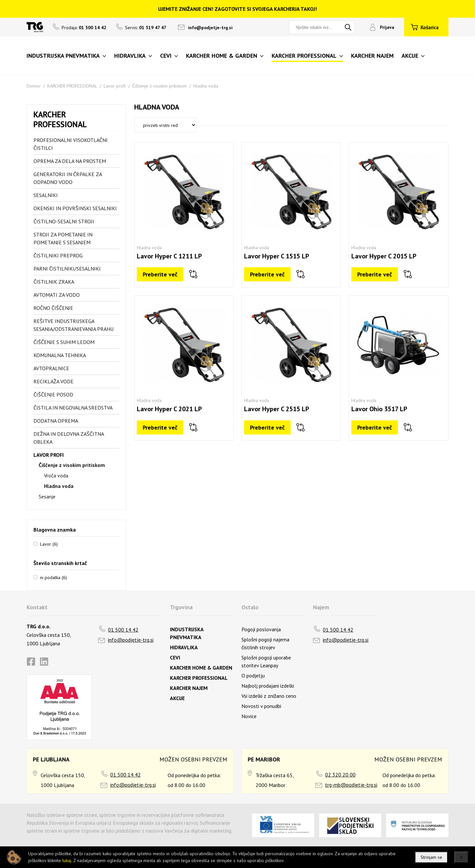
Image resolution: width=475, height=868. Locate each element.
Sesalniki (46, 195)
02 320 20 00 (340, 775)
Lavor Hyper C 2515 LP (277, 409)
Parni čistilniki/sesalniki (67, 269)
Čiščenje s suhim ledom (64, 342)
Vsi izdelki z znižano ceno (269, 696)
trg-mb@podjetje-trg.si (351, 785)
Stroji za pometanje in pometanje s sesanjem (63, 238)
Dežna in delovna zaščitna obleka (69, 438)
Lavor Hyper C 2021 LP (169, 409)
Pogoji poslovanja (261, 629)
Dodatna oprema (56, 421)
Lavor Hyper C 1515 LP (277, 256)
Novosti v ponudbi (261, 706)
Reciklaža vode (53, 381)
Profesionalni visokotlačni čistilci (71, 144)
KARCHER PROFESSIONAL (72, 86)
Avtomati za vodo (57, 295)
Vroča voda (56, 475)
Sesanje (47, 496)
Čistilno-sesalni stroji (64, 221)
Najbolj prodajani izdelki (268, 686)
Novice (249, 716)
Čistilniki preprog (58, 255)
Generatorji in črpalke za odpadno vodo (68, 178)
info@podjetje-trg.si (210, 28)
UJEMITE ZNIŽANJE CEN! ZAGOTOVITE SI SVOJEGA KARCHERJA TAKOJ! (237, 9)
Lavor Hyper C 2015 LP (384, 256)
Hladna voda (206, 86)
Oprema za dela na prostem (70, 161)
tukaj (67, 860)
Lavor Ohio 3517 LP (379, 409)
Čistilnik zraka (54, 282)
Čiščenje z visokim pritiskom (159, 86)
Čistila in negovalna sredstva (73, 408)
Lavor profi (115, 86)
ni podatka (53, 577)
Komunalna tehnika (60, 355)
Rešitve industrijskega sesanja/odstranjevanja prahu (73, 325)
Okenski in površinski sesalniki (75, 208)
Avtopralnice (51, 368)
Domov (34, 86)
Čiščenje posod (53, 394)
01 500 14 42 (123, 630)
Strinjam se (431, 857)
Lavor (49, 544)
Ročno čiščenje (53, 308)
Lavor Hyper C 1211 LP (169, 256)
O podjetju (253, 676)
